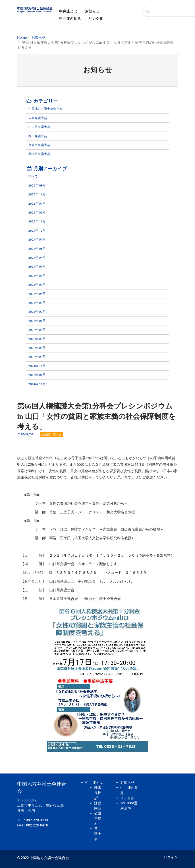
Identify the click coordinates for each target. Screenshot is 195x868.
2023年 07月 (37, 285)
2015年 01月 (37, 375)
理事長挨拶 (98, 793)
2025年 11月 (37, 194)
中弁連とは (68, 11)
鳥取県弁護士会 (39, 145)
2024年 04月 (37, 258)
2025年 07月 (37, 203)
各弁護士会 (98, 834)
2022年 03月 (37, 357)
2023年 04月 (37, 294)
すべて (33, 176)
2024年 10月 (37, 231)
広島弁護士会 (38, 118)
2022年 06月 (37, 339)
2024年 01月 (37, 266)
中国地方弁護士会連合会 (46, 109)
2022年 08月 (37, 330)
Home (22, 37)
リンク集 (96, 19)
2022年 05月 (37, 348)
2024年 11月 (37, 221)
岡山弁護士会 (38, 136)
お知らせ (92, 11)
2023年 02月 (37, 312)
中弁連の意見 (70, 19)
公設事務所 (98, 818)
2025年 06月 (37, 212)
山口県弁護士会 (39, 127)
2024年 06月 (37, 249)
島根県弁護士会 (39, 154)
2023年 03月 (37, 303)
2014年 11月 (37, 384)
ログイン (171, 857)
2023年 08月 (37, 276)
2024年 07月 (37, 239)
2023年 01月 (37, 321)
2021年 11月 (37, 366)
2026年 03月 (37, 185)
